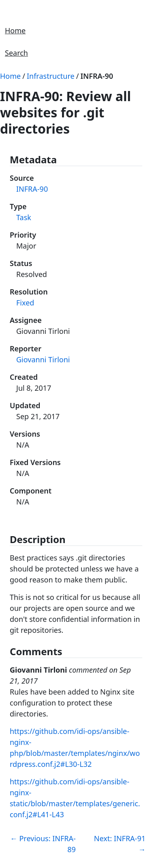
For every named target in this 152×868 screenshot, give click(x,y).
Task (24, 217)
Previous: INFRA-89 (43, 844)
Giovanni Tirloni (43, 359)
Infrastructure (51, 76)
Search (16, 53)
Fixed (25, 303)
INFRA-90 (97, 76)
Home (15, 30)
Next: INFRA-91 (120, 844)
